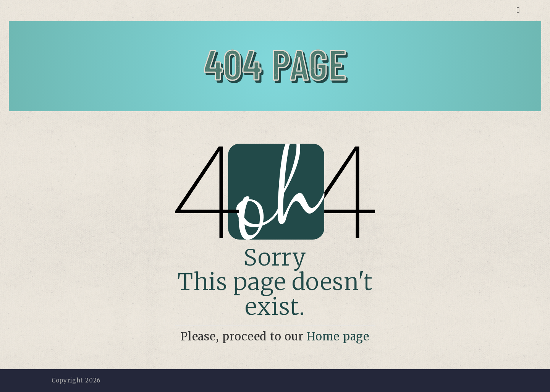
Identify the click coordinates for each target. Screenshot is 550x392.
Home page (338, 337)
